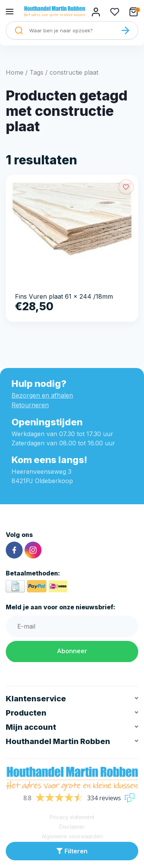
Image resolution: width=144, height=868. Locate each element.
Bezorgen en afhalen (42, 395)
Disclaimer (72, 827)
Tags (36, 72)
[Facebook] (14, 550)
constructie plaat (74, 72)
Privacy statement (72, 817)
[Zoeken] (125, 30)
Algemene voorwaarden (72, 836)
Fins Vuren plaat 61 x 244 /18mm (64, 296)
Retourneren (30, 405)
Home (15, 72)
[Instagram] (33, 550)
